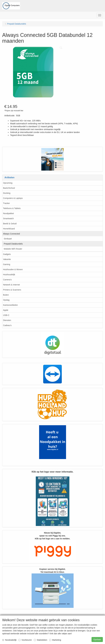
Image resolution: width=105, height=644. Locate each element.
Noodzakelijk (9, 640)
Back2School (9, 188)
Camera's (7, 280)
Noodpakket (8, 213)
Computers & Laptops (13, 198)
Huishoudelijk (9, 275)
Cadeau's (7, 325)
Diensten (7, 320)
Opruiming (8, 183)
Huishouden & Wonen (13, 269)
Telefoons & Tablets (12, 208)
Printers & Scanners (12, 290)
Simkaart (8, 239)
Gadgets (7, 254)
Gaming (7, 264)
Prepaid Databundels (13, 244)
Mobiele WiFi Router (13, 249)
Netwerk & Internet (11, 285)
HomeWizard (9, 229)
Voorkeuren (25, 640)
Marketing (55, 640)
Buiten (6, 295)
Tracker (6, 203)
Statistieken (41, 640)
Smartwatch (8, 218)
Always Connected (11, 234)
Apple (6, 310)
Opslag (6, 300)
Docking (7, 193)
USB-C (6, 315)
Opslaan (97, 639)
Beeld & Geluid (10, 224)
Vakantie (7, 259)
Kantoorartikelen (10, 305)
